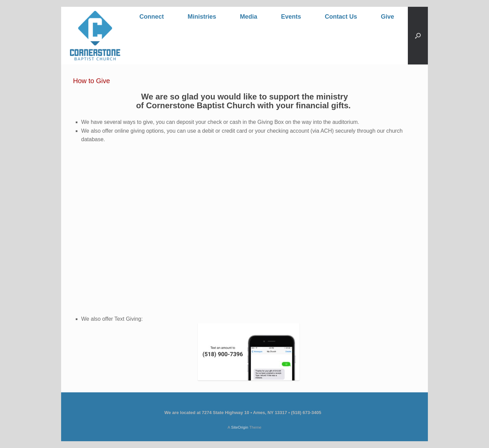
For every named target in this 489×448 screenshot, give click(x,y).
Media (248, 17)
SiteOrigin (240, 427)
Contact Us (341, 17)
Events (291, 17)
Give (388, 17)
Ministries (202, 17)
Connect (151, 17)
